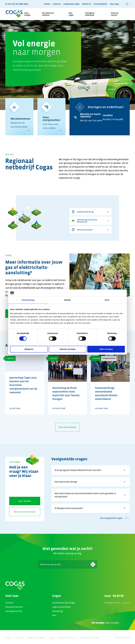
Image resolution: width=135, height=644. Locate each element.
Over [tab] (107, 300)
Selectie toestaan (68, 349)
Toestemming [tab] (28, 300)
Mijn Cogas (114, 4)
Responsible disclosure (67, 638)
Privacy (52, 638)
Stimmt (127, 638)
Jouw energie (32, 14)
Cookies (8, 638)
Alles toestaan (106, 349)
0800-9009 (24, 4)
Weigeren (29, 349)
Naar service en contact (25, 512)
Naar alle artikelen (67, 427)
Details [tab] (67, 300)
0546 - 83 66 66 (25, 501)
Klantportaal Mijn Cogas (64, 603)
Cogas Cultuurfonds (61, 607)
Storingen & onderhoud (97, 14)
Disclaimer (19, 638)
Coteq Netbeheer (100, 4)
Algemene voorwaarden (89, 638)
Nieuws (47, 4)
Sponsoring (57, 611)
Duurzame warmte (14, 607)
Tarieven (9, 603)
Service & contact (120, 14)
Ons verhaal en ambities (54, 14)
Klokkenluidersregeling (36, 638)
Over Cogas (76, 14)
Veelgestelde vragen (71, 4)
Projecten (57, 4)
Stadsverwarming (91, 212)
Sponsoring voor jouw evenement (91, 221)
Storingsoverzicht (14, 611)
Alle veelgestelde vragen (115, 518)
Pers (54, 615)
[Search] (67, 564)
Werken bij (86, 4)
